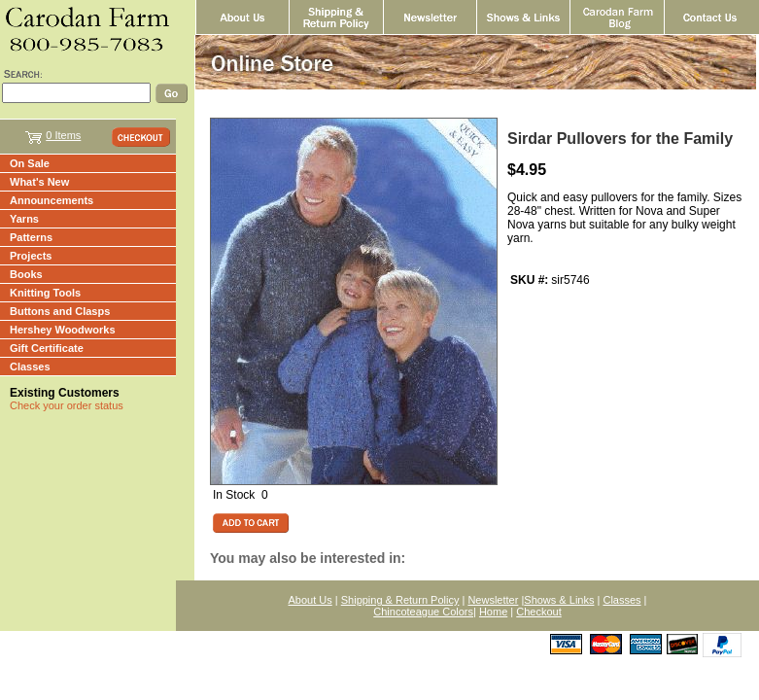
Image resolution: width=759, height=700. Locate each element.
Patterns (31, 237)
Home (493, 612)
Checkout (538, 612)
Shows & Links (559, 600)
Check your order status (67, 405)
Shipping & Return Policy (400, 600)
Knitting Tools (45, 293)
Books (26, 274)
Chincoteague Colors (423, 612)
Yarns (24, 219)
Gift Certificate (47, 348)
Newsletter (493, 600)
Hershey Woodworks (63, 330)
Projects (31, 256)
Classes (30, 367)
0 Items (63, 135)
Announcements (52, 200)
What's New (39, 182)
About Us (310, 600)
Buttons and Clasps (60, 311)
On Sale (30, 163)
